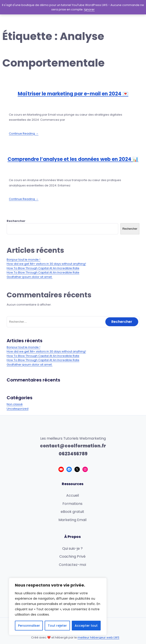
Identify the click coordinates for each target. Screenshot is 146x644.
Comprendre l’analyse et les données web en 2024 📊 (73, 159)
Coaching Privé (72, 556)
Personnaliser (29, 626)
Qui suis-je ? (72, 548)
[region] (58, 606)
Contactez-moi (72, 565)
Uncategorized (18, 409)
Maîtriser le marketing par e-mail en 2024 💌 (73, 94)
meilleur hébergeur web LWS (98, 637)
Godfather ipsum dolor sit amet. (30, 277)
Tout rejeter (57, 626)
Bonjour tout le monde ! (23, 260)
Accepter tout (86, 626)
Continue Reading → (24, 133)
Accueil (73, 495)
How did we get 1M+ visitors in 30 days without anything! (46, 264)
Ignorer (89, 9)
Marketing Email (72, 520)
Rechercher (16, 221)
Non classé (15, 404)
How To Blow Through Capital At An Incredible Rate (43, 268)
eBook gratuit (72, 512)
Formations (72, 504)
